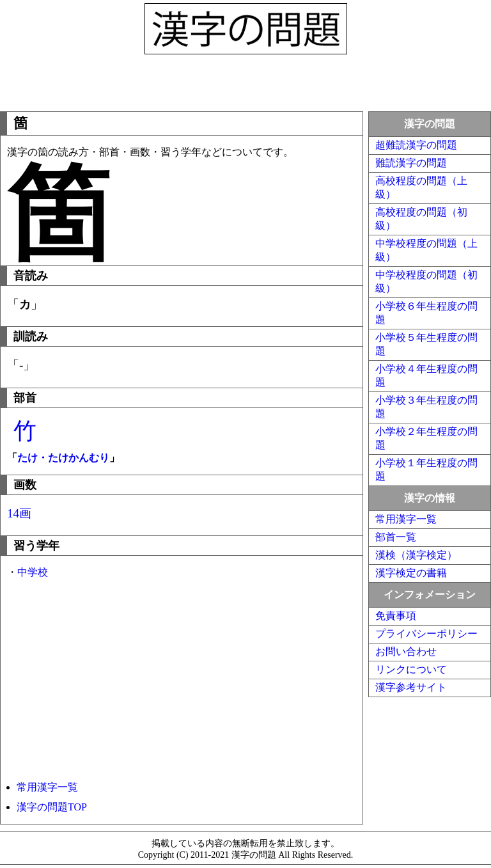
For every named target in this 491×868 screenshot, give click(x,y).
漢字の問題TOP (52, 807)
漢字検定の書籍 (411, 573)
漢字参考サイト (411, 687)
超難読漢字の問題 (416, 145)
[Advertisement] (245, 80)
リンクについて (411, 669)
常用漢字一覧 (47, 787)
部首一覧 (396, 537)
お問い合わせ (406, 651)
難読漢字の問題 (411, 163)
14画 (19, 513)
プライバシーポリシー (426, 634)
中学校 (33, 572)
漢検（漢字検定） (416, 555)
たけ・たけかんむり (63, 458)
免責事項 (396, 616)
